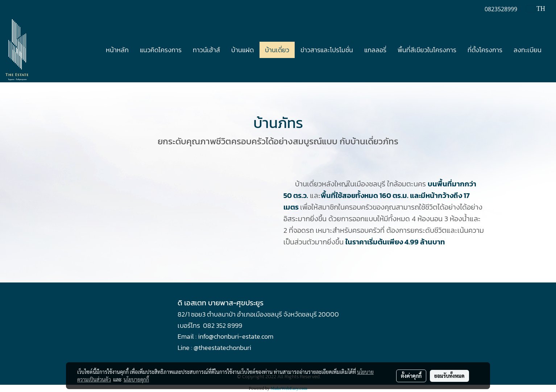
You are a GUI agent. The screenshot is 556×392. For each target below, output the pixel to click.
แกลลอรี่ (375, 50)
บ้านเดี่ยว (277, 50)
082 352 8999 (223, 325)
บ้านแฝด (242, 50)
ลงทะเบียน (528, 50)
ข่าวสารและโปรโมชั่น (327, 50)
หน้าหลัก (117, 50)
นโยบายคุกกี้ (136, 379)
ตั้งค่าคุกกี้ (411, 376)
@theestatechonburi (222, 348)
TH (536, 9)
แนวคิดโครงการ (161, 50)
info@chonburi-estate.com (236, 336)
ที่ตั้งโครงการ (485, 50)
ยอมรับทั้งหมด (449, 376)
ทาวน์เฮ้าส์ (206, 50)
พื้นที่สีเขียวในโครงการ (427, 50)
